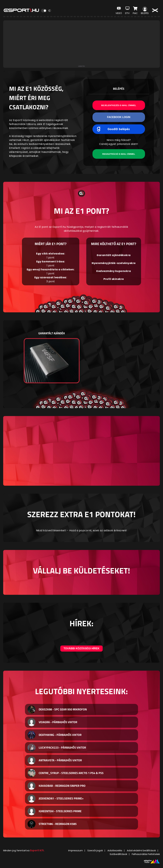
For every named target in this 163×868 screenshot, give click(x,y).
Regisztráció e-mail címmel (119, 154)
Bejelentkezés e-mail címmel (119, 105)
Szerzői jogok (95, 850)
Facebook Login (119, 117)
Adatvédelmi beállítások (141, 850)
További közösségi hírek (81, 648)
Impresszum (76, 850)
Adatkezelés (115, 850)
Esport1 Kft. (37, 850)
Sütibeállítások (118, 854)
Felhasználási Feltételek (146, 854)
